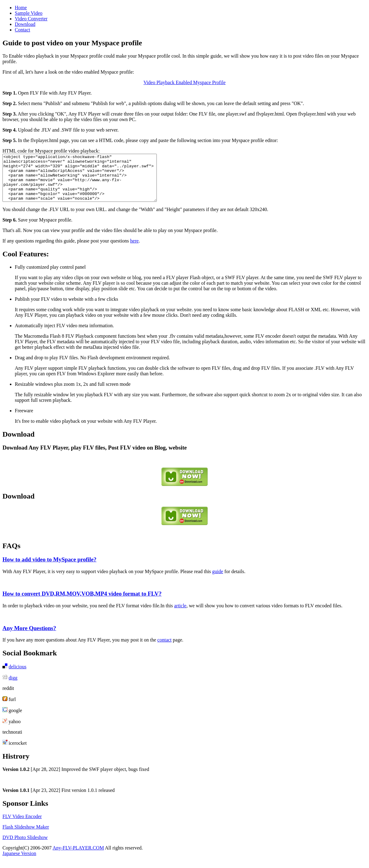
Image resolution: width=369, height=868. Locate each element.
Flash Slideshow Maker (26, 836)
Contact (22, 30)
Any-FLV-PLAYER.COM (78, 857)
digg (13, 687)
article (180, 615)
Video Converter (31, 19)
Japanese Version (19, 863)
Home (21, 8)
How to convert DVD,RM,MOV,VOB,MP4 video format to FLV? (82, 603)
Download (25, 24)
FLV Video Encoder (22, 826)
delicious (18, 676)
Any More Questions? (29, 637)
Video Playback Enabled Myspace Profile (185, 82)
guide (218, 581)
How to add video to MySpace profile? (49, 569)
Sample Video (29, 13)
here (135, 250)
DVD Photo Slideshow (25, 847)
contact (164, 649)
